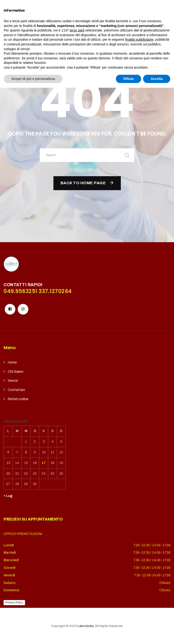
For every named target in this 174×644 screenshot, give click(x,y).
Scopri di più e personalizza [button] (33, 635)
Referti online (18, 399)
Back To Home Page (83, 183)
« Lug (8, 496)
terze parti (77, 587)
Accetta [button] (157, 635)
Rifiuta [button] (129, 635)
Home (12, 362)
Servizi (13, 381)
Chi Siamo (16, 372)
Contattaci (16, 390)
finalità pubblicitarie (139, 596)
